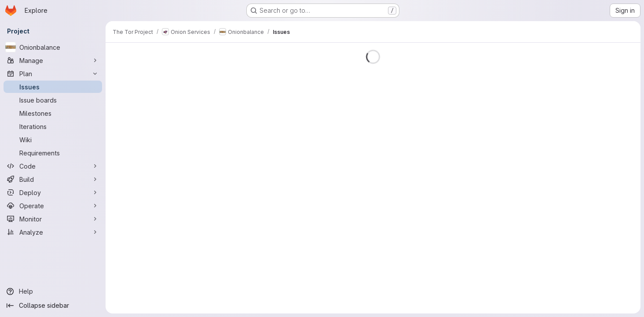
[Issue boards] (53, 100)
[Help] (53, 291)
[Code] (53, 166)
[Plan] (53, 74)
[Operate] (53, 206)
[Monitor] (53, 219)
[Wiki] (53, 140)
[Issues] (53, 87)
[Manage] (53, 60)
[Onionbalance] (53, 47)
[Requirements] (53, 153)
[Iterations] (53, 126)
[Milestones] (53, 113)
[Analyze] (53, 232)
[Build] (53, 179)
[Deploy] (53, 192)
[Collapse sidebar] (53, 306)
